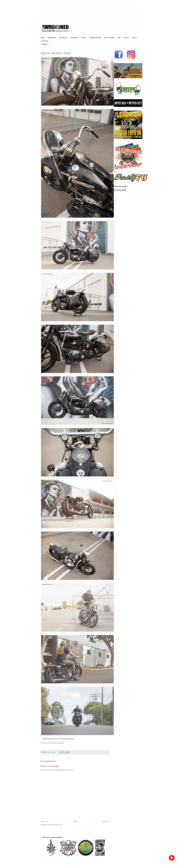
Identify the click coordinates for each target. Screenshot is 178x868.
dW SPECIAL (63, 38)
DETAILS (126, 38)
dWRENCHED (52, 38)
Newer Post (44, 822)
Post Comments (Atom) (56, 825)
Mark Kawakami (59, 743)
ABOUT (134, 38)
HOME (42, 38)
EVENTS (84, 38)
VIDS (119, 38)
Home (75, 822)
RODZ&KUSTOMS (95, 38)
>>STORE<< (44, 44)
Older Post (105, 822)
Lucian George (51, 752)
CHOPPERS (74, 38)
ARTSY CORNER (109, 38)
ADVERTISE (44, 41)
